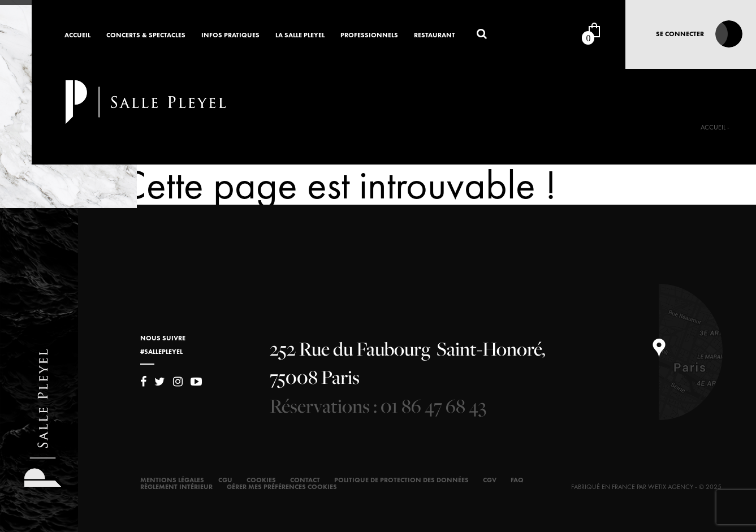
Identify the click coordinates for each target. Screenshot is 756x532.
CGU (225, 480)
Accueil (77, 36)
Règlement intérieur (176, 487)
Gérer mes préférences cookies (282, 487)
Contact (305, 480)
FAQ (517, 480)
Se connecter (680, 34)
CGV (490, 480)
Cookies (261, 480)
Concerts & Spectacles (146, 36)
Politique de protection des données (401, 480)
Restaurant (435, 36)
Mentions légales (172, 480)
